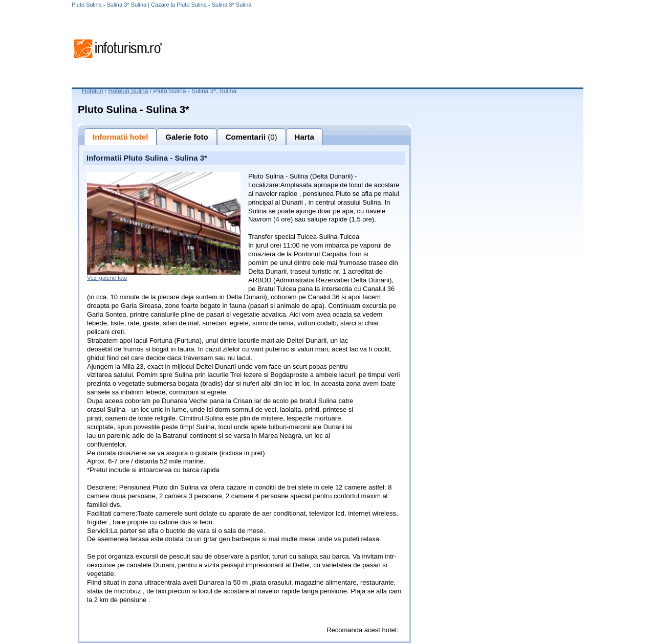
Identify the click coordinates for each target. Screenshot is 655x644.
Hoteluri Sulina (128, 91)
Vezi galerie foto (107, 278)
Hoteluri (92, 91)
